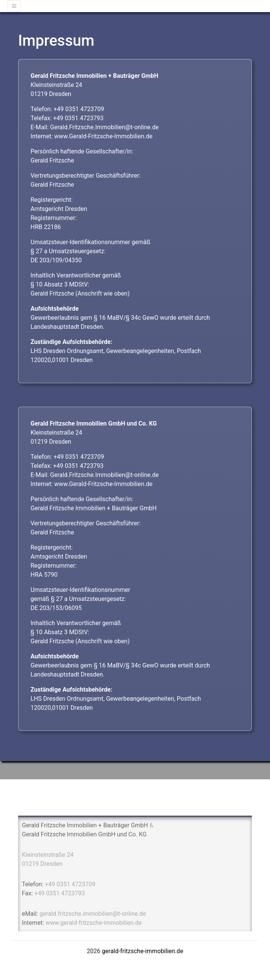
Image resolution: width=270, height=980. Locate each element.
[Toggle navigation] (14, 6)
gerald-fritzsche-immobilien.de (143, 951)
